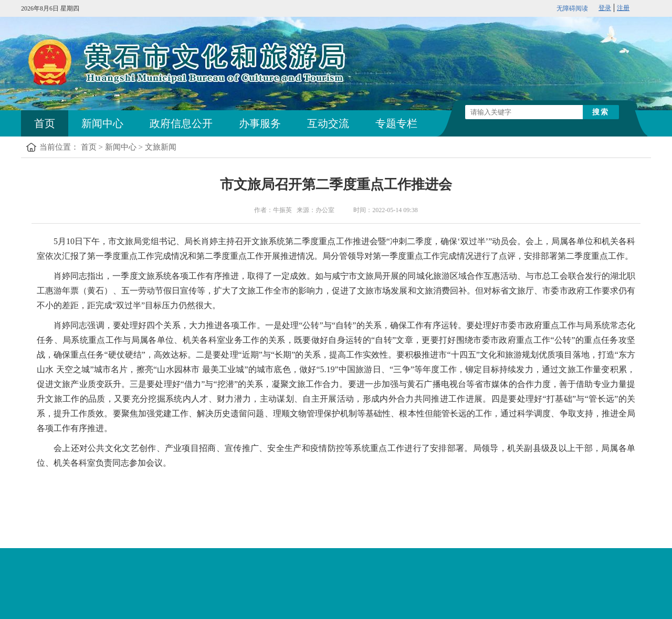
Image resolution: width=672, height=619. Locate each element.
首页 (45, 123)
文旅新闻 (161, 147)
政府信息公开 (181, 123)
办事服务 (260, 123)
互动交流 (328, 123)
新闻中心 (102, 123)
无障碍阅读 (572, 8)
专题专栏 (396, 123)
